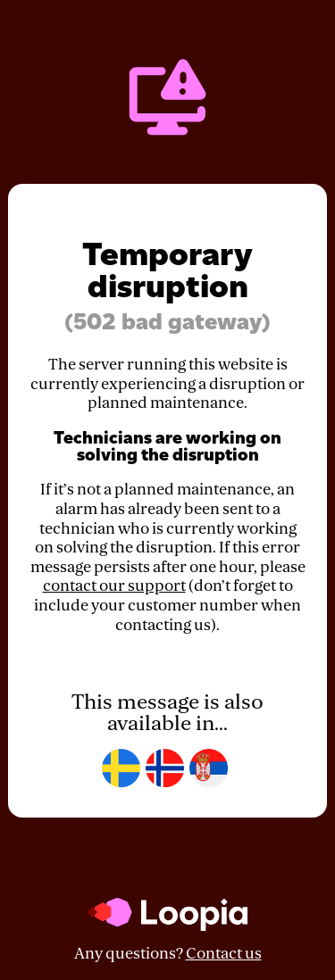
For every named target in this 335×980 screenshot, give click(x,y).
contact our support (114, 586)
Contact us (224, 954)
